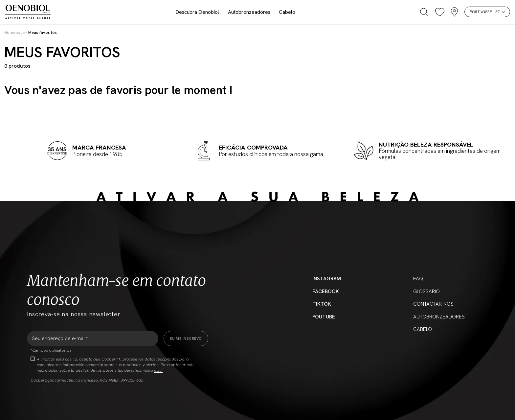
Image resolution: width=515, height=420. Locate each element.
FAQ (418, 279)
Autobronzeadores (249, 12)
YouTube (324, 317)
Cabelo (287, 12)
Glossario (426, 291)
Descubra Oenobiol (197, 12)
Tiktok (322, 304)
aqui (158, 370)
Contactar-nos (433, 304)
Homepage (14, 32)
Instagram (327, 279)
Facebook (326, 291)
